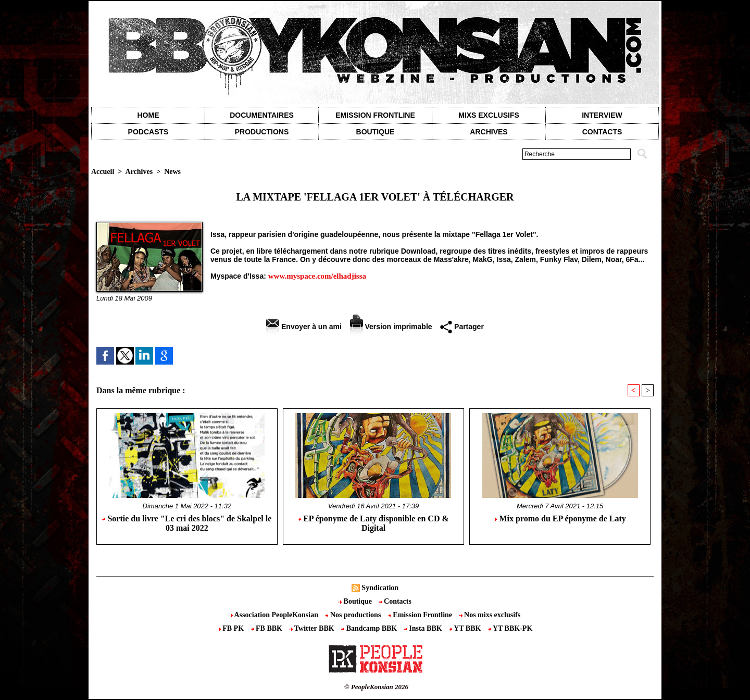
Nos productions (354, 615)
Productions (262, 132)
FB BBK (268, 628)
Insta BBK (424, 628)
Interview (602, 115)
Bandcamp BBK (370, 628)
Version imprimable (391, 327)
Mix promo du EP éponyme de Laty (560, 518)
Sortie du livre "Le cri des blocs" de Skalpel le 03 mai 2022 (187, 523)
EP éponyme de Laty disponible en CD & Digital (373, 523)
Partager (462, 327)
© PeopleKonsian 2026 (376, 687)
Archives (489, 132)
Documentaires (262, 115)
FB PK (232, 628)
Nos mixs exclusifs (490, 615)
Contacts (395, 601)
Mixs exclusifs (489, 115)
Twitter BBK (313, 628)
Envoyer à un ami (304, 327)
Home (148, 115)
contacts (602, 132)
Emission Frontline (375, 115)
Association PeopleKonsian (275, 615)
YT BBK (466, 628)
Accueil (103, 172)
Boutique (376, 132)
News (172, 172)
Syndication (380, 588)
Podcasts (148, 132)
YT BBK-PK (510, 628)
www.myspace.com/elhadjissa (317, 276)
